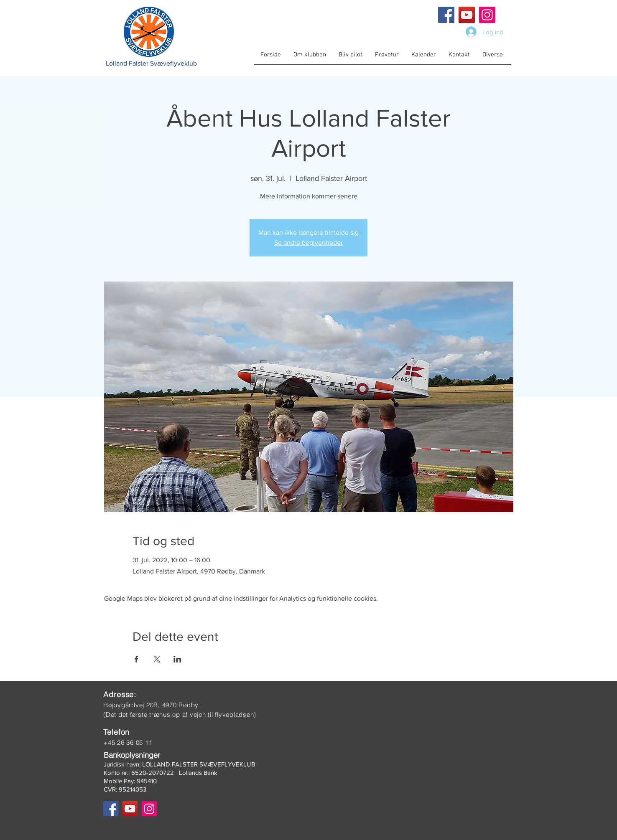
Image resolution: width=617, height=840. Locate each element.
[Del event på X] (157, 659)
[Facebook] (446, 15)
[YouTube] (467, 15)
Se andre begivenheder (308, 242)
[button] (310, 58)
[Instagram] (487, 15)
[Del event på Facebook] (136, 659)
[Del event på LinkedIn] (177, 659)
